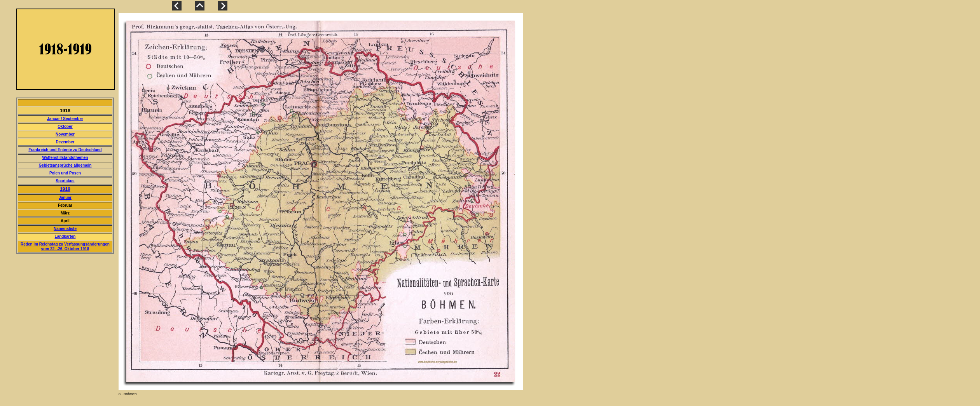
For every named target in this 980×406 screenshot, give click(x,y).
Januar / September (65, 119)
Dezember (65, 142)
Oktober (65, 126)
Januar (65, 198)
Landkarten (65, 236)
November (65, 134)
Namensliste (65, 229)
